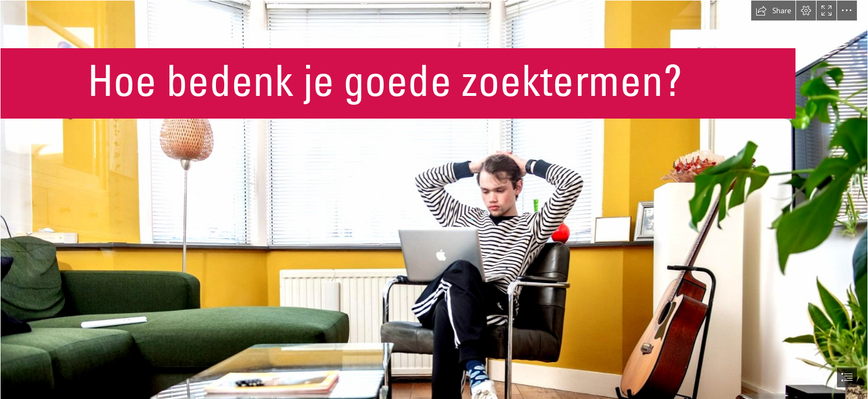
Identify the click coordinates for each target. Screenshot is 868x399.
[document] (434, 199)
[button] (773, 11)
